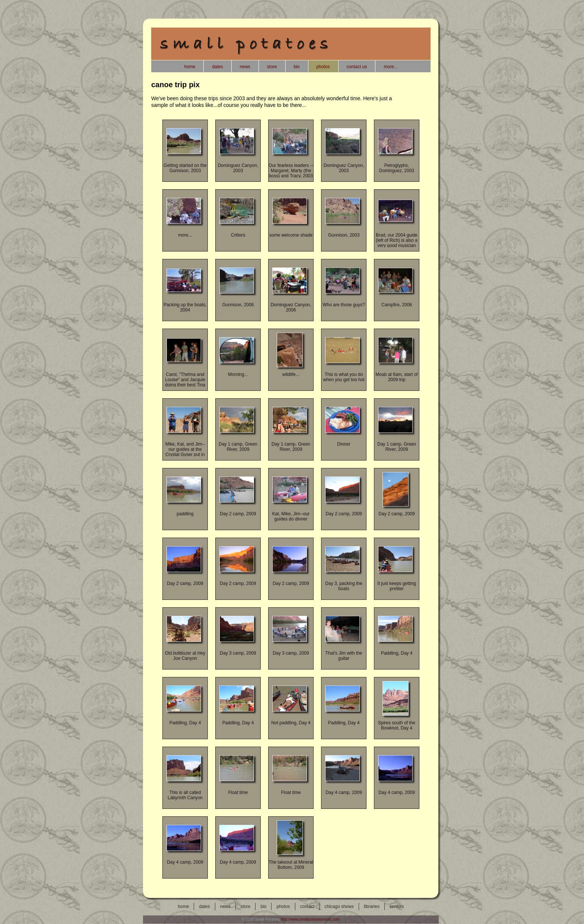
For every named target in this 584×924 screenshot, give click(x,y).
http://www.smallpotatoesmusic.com (310, 919)
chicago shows (339, 906)
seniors (397, 906)
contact (307, 906)
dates (204, 906)
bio (263, 906)
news (225, 906)
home (183, 906)
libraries (372, 906)
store (246, 906)
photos (283, 906)
